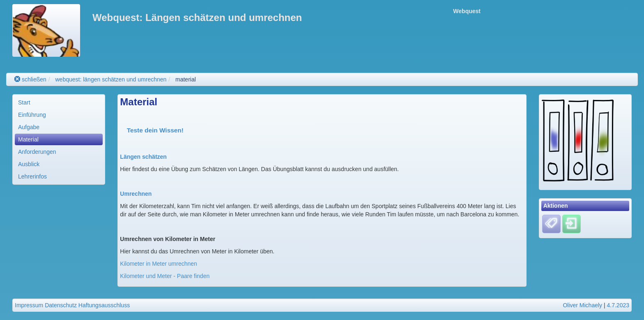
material (186, 79)
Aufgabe (29, 127)
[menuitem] (59, 102)
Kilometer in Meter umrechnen (159, 264)
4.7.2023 (618, 305)
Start (24, 102)
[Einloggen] (572, 223)
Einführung (32, 115)
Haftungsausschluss (104, 305)
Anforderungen (37, 152)
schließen (30, 79)
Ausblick (29, 164)
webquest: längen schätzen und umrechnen (111, 79)
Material (28, 139)
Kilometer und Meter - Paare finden (165, 276)
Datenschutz (61, 305)
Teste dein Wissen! (155, 130)
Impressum (29, 305)
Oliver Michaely (582, 305)
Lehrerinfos (32, 176)
